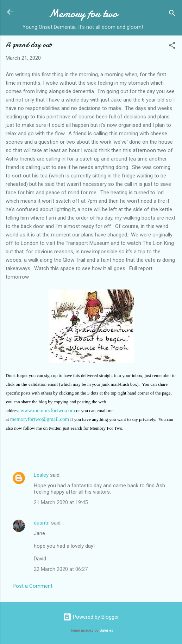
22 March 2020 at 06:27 (61, 569)
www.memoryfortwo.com (48, 410)
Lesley (41, 475)
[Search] (172, 14)
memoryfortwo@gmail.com (40, 419)
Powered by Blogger (91, 617)
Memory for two (83, 14)
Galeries (106, 630)
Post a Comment (33, 586)
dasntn (42, 523)
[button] (172, 47)
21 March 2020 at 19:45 (61, 502)
